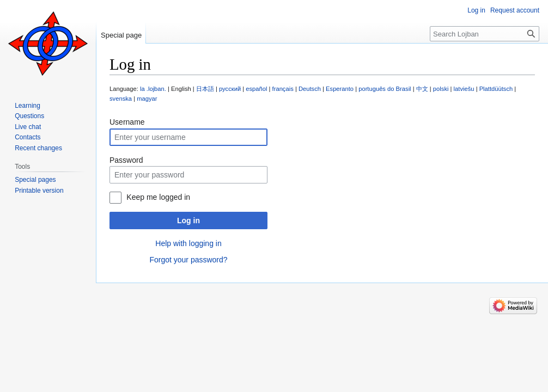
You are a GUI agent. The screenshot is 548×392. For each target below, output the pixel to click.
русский (230, 89)
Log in (188, 220)
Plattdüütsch (496, 89)
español (256, 89)
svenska (121, 99)
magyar (147, 99)
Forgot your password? (188, 260)
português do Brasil (385, 89)
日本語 (205, 89)
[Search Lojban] (485, 34)
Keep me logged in (158, 197)
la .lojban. (153, 89)
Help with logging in (188, 243)
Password (126, 160)
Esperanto (340, 89)
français (283, 89)
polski (441, 89)
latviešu (464, 89)
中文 (422, 89)
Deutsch (310, 89)
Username (127, 122)
